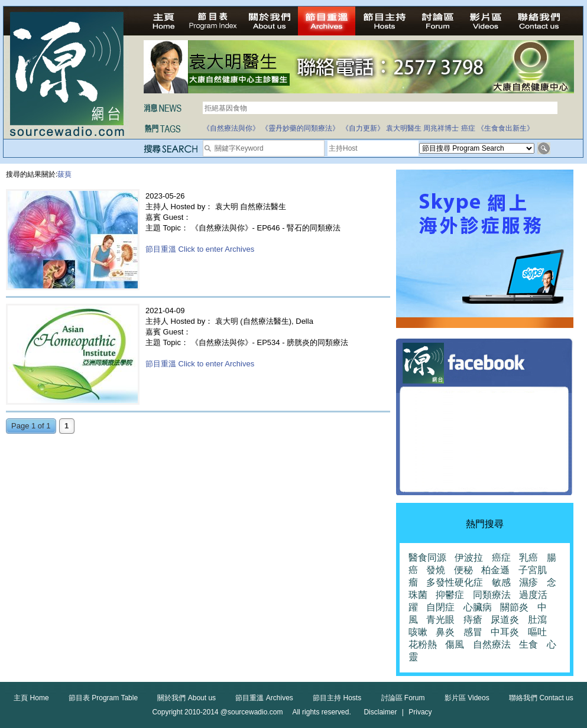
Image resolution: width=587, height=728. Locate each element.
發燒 (436, 570)
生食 (528, 644)
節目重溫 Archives (264, 698)
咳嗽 (418, 632)
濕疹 (528, 582)
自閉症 (440, 607)
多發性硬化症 (455, 582)
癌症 (468, 128)
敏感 (501, 582)
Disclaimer (380, 712)
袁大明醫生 (404, 128)
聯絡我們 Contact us (541, 698)
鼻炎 (445, 632)
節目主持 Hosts (337, 698)
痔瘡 (473, 620)
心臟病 (478, 607)
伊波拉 (469, 558)
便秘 (463, 570)
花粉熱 (423, 644)
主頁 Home (31, 698)
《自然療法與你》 (231, 128)
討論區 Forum (403, 698)
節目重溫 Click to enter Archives (200, 249)
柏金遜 (495, 570)
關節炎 (514, 607)
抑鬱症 (450, 595)
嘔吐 (537, 632)
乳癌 (528, 558)
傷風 (455, 644)
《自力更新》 (363, 128)
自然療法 (492, 644)
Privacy (420, 712)
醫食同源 (427, 558)
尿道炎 (505, 620)
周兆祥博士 (441, 128)
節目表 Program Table (103, 698)
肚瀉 (537, 620)
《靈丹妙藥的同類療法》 (300, 128)
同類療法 (492, 595)
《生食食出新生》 (505, 128)
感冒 (473, 632)
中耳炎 (505, 632)
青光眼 (440, 620)
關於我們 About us (187, 698)
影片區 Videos (467, 698)
